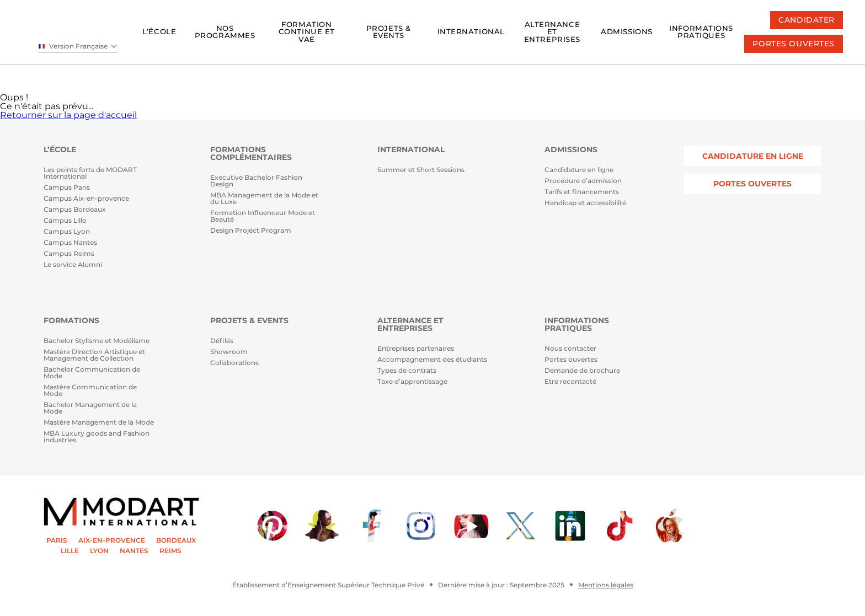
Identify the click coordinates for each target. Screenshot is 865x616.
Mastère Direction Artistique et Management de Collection (94, 355)
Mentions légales (606, 585)
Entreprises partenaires (416, 349)
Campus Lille (65, 221)
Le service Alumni (73, 265)
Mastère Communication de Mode (90, 391)
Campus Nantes (70, 243)
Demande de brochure (582, 371)
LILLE (70, 551)
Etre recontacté (570, 382)
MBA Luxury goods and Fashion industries (97, 437)
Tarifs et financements (582, 192)
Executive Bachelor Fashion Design (256, 181)
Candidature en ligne (579, 170)
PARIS (57, 540)
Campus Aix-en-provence (86, 199)
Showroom (229, 352)
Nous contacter (570, 349)
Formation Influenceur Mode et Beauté (263, 216)
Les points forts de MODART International (90, 173)
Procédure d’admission (583, 181)
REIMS (170, 551)
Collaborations (234, 363)
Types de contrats (407, 371)
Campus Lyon (67, 232)
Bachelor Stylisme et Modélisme (97, 341)
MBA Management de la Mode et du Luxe (264, 199)
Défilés (222, 341)
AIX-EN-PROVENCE (112, 540)
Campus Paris (67, 188)
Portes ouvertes (571, 360)
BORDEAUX (176, 540)
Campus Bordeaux (75, 210)
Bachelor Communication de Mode (92, 373)
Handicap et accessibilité (585, 203)
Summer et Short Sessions (421, 170)
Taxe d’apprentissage (412, 382)
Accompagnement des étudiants (432, 360)
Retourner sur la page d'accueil (68, 115)
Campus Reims (69, 254)
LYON (99, 551)
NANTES (134, 551)
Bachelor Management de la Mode (90, 408)
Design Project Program (251, 231)
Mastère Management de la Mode (99, 423)
